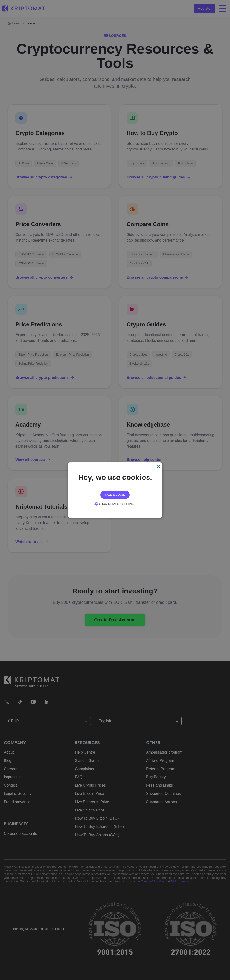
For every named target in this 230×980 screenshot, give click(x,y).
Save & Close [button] (115, 494)
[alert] (115, 490)
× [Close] (158, 466)
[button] (115, 504)
